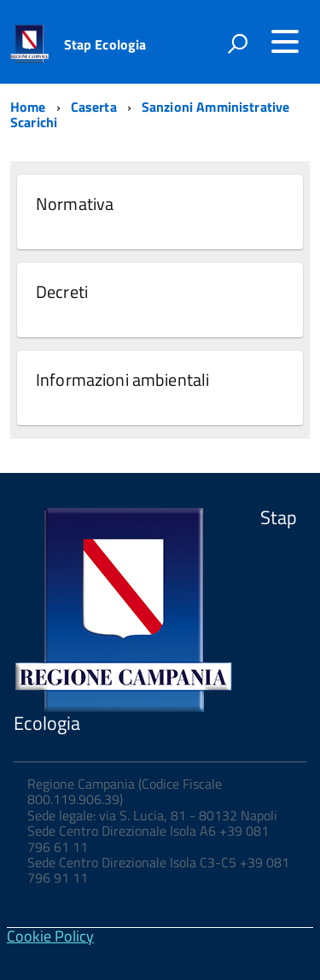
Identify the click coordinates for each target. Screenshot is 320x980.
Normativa (75, 204)
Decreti (62, 292)
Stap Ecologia (105, 44)
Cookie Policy (50, 936)
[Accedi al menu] (285, 42)
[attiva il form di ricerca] (237, 44)
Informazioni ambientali (122, 379)
